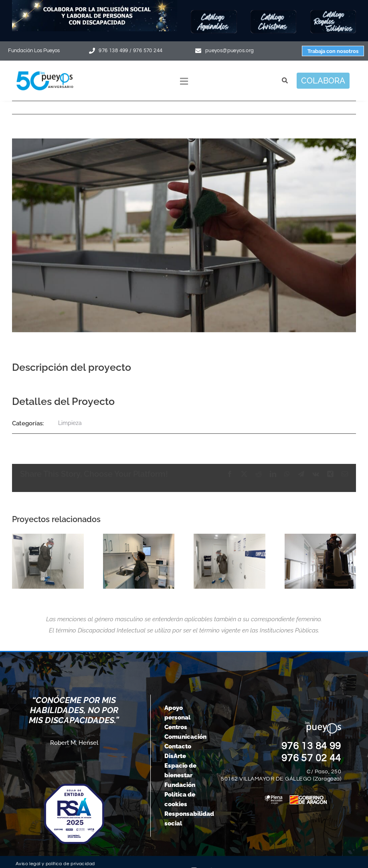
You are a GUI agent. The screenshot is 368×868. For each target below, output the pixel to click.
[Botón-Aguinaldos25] (214, 12)
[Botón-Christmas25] (273, 12)
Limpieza (70, 423)
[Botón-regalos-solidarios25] (333, 12)
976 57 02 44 (311, 758)
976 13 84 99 (311, 746)
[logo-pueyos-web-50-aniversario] (45, 71)
